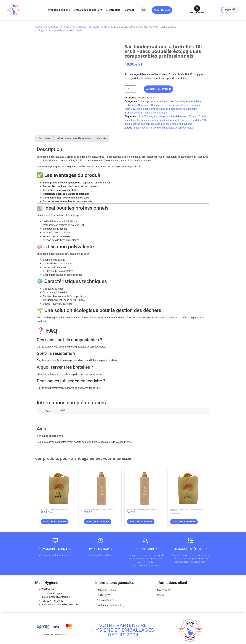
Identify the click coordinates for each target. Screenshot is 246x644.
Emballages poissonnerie (183, 109)
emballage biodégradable (167, 116)
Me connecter (197, 12)
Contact (129, 10)
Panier (161, 595)
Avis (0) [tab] (101, 138)
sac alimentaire (150, 120)
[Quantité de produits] (130, 89)
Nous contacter (105, 600)
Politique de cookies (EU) (111, 605)
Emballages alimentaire (88, 10)
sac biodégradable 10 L (194, 120)
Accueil (39, 27)
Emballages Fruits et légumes (152, 109)
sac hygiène (185, 124)
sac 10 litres (199, 116)
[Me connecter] (197, 8)
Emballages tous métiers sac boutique (146, 113)
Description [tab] (45, 138)
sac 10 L (187, 116)
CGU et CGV (103, 595)
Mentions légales (106, 590)
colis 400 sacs (144, 116)
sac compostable (151, 124)
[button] (144, 10)
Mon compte (164, 590)
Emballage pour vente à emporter (156, 101)
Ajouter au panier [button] (55, 522)
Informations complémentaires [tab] (74, 138)
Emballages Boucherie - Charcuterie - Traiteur (149, 105)
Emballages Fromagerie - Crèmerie (93, 27)
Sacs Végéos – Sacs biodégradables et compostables (164, 128)
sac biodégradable (170, 120)
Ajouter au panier (158, 89)
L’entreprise (113, 10)
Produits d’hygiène (59, 10)
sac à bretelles (132, 120)
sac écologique (169, 124)
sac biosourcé (132, 124)
